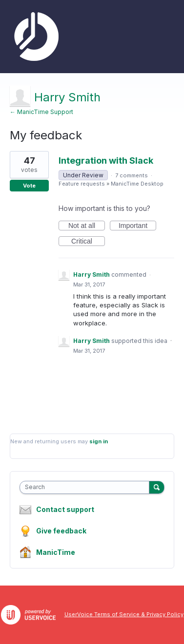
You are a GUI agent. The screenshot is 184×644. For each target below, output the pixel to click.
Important (137, 226)
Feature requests (82, 184)
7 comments (132, 175)
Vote (29, 186)
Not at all (87, 226)
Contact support (65, 510)
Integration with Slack (106, 161)
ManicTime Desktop (137, 184)
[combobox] (87, 487)
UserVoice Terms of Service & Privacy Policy (124, 614)
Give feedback (61, 531)
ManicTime (56, 552)
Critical (88, 242)
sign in (99, 441)
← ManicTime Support (41, 112)
